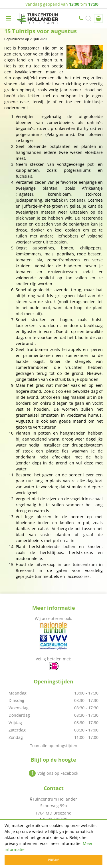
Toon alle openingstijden (54, 746)
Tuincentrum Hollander (55, 799)
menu (9, 18)
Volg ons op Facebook (58, 773)
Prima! (53, 860)
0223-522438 (81, 18)
